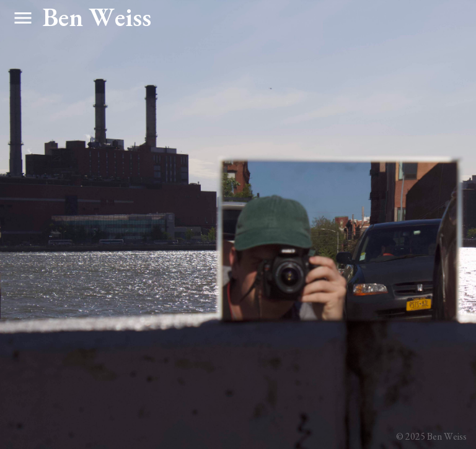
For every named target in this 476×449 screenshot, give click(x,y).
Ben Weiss (97, 17)
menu (23, 18)
